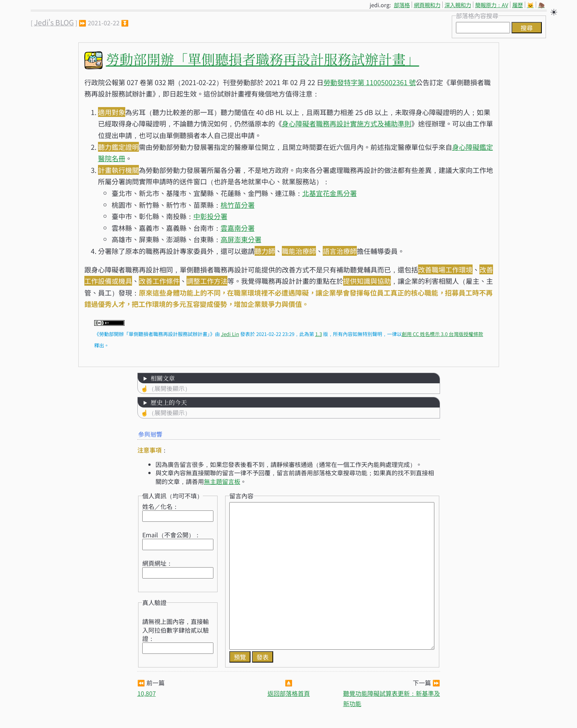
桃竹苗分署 (238, 205)
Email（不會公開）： (171, 535)
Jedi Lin (230, 334)
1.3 (319, 334)
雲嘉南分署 (238, 228)
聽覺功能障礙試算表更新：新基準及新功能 (392, 698)
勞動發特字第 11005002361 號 (370, 82)
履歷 (518, 5)
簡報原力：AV (492, 5)
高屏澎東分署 (241, 239)
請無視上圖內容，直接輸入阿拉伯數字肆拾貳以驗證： (176, 630)
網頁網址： (157, 563)
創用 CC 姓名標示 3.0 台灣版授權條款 (442, 334)
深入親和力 (458, 5)
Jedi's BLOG (54, 22)
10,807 (147, 693)
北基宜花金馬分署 (330, 193)
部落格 (402, 5)
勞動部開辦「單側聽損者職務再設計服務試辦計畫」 (263, 59)
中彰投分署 (210, 216)
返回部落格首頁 (289, 693)
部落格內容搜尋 (477, 16)
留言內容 (241, 496)
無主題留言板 (222, 481)
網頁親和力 (427, 5)
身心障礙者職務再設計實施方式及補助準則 (347, 123)
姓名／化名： (160, 506)
